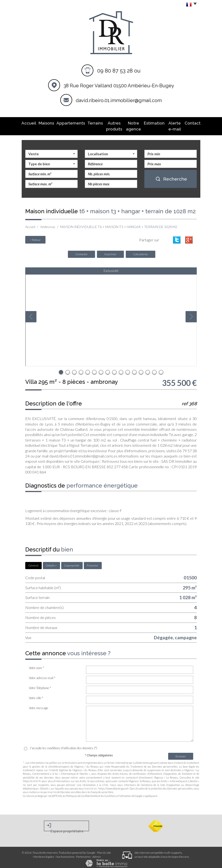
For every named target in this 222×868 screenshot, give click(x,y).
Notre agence (130, 125)
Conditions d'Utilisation (118, 793)
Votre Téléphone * (40, 685)
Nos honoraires (65, 854)
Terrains (88, 123)
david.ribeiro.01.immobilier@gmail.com (119, 100)
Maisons (47, 123)
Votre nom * (36, 665)
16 (161, 369)
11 (128, 369)
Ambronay (48, 225)
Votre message (38, 705)
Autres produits (107, 125)
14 (148, 369)
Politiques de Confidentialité (82, 793)
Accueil (32, 123)
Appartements (67, 123)
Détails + (51, 563)
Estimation (151, 123)
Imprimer (110, 251)
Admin (97, 854)
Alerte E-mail (171, 125)
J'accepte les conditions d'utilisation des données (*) (63, 745)
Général (33, 563)
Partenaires (83, 854)
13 (141, 369)
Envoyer (181, 753)
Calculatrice (141, 251)
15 (154, 369)
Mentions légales (44, 854)
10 (121, 369)
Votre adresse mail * (42, 675)
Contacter (81, 251)
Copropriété (72, 563)
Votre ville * (36, 695)
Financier (93, 563)
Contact (189, 123)
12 (134, 369)
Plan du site (104, 850)
